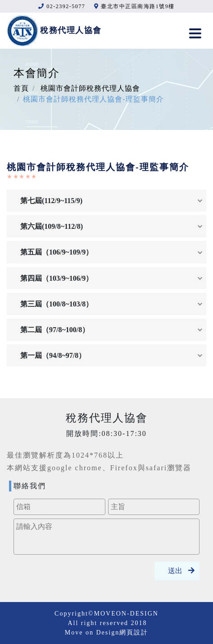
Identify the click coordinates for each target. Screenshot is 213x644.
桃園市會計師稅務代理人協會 (90, 88)
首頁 (21, 88)
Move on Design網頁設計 (106, 632)
